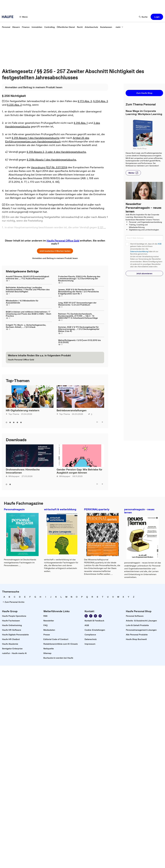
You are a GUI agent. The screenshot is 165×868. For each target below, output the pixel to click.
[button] (24, 17)
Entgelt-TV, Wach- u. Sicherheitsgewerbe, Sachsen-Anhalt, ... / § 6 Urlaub (26, 326)
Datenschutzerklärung (139, 252)
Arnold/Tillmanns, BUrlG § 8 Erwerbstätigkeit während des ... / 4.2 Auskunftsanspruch (27, 277)
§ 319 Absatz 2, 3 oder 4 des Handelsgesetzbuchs (56, 152)
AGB (159, 244)
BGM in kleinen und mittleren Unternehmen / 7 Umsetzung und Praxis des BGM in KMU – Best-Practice (29, 314)
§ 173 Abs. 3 (85, 101)
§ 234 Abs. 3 (101, 101)
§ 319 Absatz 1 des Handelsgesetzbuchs (36, 138)
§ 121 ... (102, 227)
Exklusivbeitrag (66, 388)
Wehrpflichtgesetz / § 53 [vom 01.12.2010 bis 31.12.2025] (79, 341)
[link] (6, 27)
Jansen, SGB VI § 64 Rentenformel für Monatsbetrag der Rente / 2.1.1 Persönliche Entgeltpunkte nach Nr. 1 (78, 292)
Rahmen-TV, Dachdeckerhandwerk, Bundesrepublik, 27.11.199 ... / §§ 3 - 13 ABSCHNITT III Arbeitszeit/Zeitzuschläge (78, 316)
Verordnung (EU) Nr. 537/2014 (49, 167)
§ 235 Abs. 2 (14, 105)
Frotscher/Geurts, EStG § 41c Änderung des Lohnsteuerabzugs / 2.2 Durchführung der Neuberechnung (79, 278)
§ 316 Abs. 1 (81, 123)
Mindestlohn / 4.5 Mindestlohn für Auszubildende (22, 302)
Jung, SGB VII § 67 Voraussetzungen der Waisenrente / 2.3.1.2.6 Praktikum (77, 304)
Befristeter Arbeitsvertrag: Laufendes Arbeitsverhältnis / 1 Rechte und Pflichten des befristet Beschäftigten (28, 289)
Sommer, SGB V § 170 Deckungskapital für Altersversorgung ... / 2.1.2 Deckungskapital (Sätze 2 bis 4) (79, 329)
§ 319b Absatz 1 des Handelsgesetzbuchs (51, 160)
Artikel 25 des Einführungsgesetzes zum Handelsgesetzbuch (47, 140)
